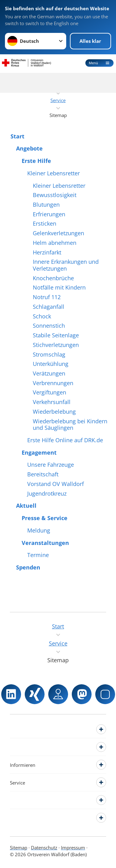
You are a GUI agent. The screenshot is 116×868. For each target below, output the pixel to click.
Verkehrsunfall (52, 402)
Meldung (39, 531)
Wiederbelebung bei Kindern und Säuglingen (70, 425)
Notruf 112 (47, 297)
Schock (42, 317)
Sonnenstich (49, 326)
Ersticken (45, 224)
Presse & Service (45, 518)
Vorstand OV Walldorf (56, 484)
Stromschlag (49, 355)
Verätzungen (49, 374)
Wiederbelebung (54, 412)
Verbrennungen (53, 383)
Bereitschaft (43, 474)
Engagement (39, 453)
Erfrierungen (49, 214)
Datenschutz (44, 848)
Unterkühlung (51, 364)
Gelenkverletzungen (58, 233)
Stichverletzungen (56, 345)
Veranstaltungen (45, 543)
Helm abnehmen (55, 243)
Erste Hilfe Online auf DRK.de (65, 440)
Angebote (29, 149)
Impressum (73, 848)
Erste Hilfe (36, 161)
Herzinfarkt (47, 253)
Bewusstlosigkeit (55, 195)
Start (17, 137)
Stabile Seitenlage (56, 335)
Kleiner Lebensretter (54, 173)
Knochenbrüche (53, 278)
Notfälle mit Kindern (59, 288)
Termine (38, 555)
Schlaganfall (49, 307)
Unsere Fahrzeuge (51, 465)
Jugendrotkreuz (47, 494)
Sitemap (19, 848)
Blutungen (46, 205)
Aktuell (26, 506)
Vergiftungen (49, 393)
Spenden (28, 568)
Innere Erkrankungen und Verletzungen (66, 265)
